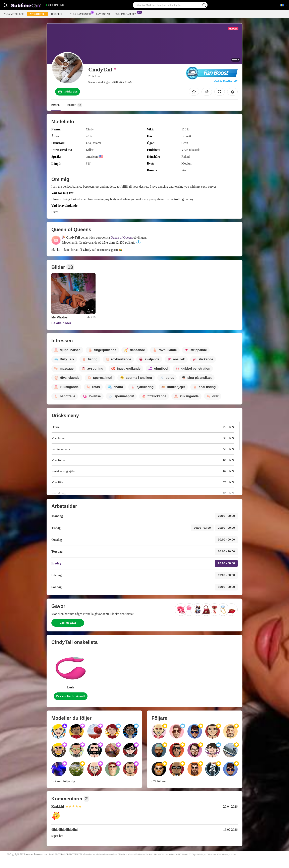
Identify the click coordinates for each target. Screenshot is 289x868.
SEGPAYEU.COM (74, 854)
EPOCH (58, 854)
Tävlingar (103, 14)
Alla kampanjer (81, 14)
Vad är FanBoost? (226, 81)
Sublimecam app (126, 14)
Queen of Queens (122, 237)
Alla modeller (14, 14)
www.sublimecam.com (36, 854)
